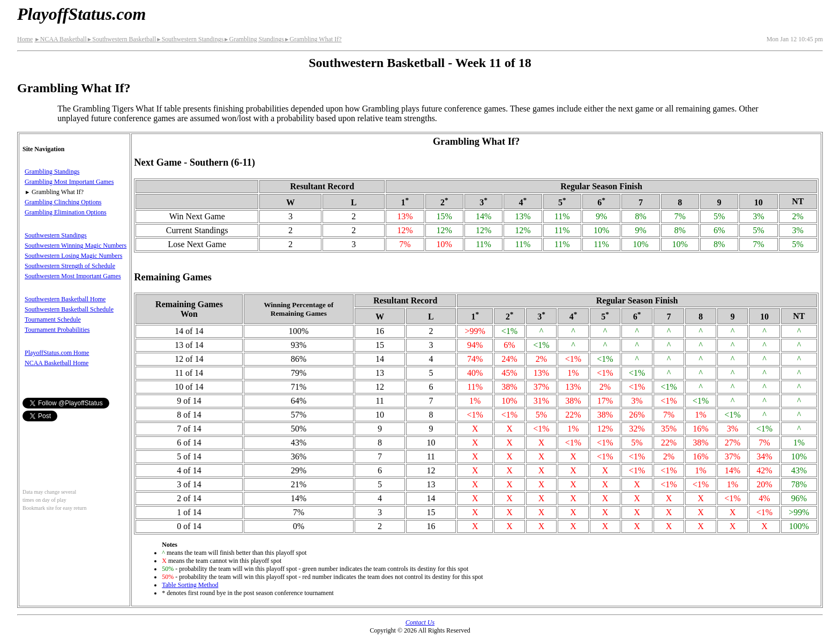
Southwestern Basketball (121, 39)
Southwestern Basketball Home (65, 299)
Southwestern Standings (190, 39)
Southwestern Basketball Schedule (69, 309)
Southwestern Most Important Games (73, 276)
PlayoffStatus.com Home (57, 353)
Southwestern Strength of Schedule (70, 266)
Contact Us (420, 622)
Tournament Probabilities (57, 330)
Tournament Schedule (53, 319)
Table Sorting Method (190, 585)
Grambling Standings (254, 39)
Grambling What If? (313, 39)
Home (25, 39)
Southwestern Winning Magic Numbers (76, 246)
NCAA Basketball (60, 39)
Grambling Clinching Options (63, 202)
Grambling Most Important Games (69, 182)
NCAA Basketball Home (57, 363)
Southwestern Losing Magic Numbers (73, 256)
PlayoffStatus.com (81, 14)
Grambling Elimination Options (66, 212)
